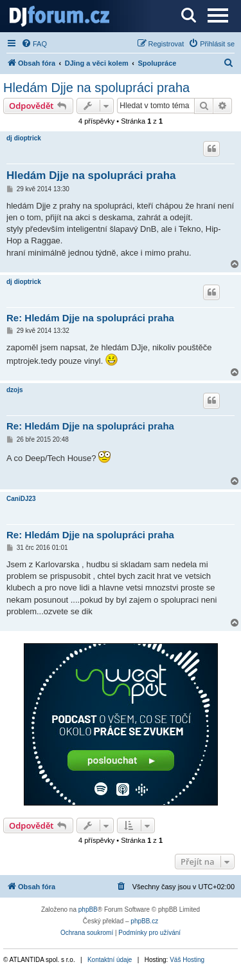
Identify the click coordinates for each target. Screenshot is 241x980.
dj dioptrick (24, 138)
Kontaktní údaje (110, 960)
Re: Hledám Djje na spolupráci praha (90, 318)
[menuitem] (34, 44)
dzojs (15, 390)
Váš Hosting (187, 960)
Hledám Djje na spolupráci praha (96, 88)
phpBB (88, 909)
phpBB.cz (144, 921)
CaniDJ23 (21, 499)
